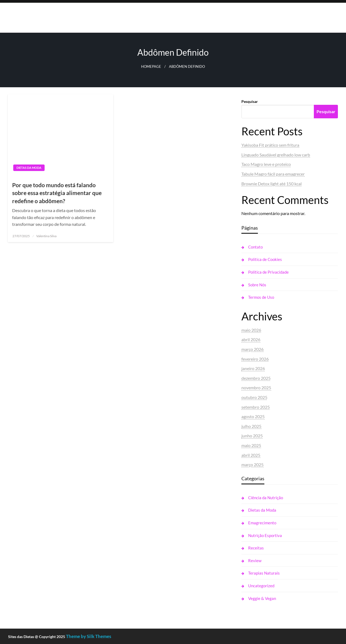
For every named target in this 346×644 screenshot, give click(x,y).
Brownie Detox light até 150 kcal (272, 184)
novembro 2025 (256, 388)
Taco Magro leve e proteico (266, 164)
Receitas (256, 548)
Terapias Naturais (264, 573)
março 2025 (252, 464)
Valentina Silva (46, 236)
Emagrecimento (262, 523)
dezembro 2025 (256, 378)
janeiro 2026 (253, 368)
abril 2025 (251, 455)
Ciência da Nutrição (266, 498)
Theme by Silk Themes (89, 636)
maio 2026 (251, 330)
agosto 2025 (253, 416)
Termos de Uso (261, 297)
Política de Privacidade (268, 272)
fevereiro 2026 (255, 359)
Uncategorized (261, 586)
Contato (255, 247)
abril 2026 (251, 339)
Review (255, 561)
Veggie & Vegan (262, 598)
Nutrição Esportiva (265, 535)
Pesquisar (250, 101)
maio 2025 (251, 445)
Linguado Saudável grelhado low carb (276, 155)
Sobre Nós (257, 285)
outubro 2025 (254, 397)
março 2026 (252, 349)
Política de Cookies (265, 259)
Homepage (151, 67)
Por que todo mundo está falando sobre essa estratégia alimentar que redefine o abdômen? (57, 193)
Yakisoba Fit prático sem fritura (270, 145)
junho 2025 (252, 436)
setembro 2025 (256, 407)
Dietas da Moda (29, 168)
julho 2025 (251, 426)
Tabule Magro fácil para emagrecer (273, 174)
